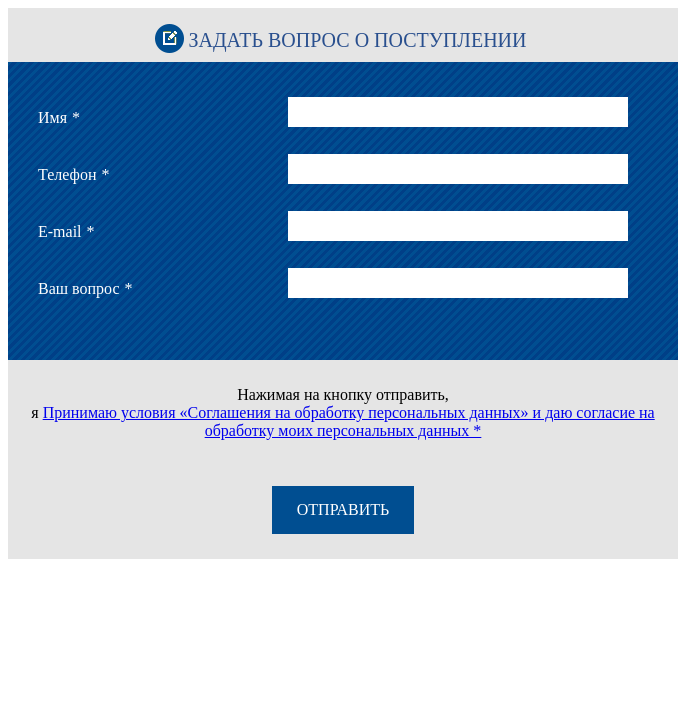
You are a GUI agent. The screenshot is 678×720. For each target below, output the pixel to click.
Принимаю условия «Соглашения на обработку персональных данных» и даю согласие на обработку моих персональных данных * (349, 421)
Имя (59, 117)
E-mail (66, 231)
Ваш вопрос (85, 288)
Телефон (73, 174)
